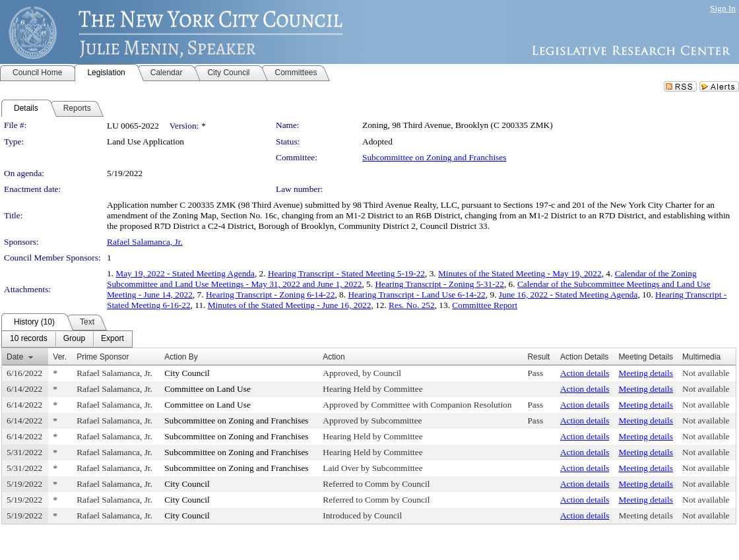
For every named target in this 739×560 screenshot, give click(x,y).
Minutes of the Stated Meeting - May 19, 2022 (520, 273)
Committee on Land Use (208, 389)
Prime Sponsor (103, 357)
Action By (181, 357)
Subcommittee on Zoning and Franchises (434, 157)
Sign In (723, 8)
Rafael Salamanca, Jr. (145, 242)
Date (15, 357)
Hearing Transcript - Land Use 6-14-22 (416, 295)
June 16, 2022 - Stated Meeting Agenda (568, 295)
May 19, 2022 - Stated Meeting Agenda (185, 273)
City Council (187, 373)
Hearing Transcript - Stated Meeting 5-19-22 (346, 273)
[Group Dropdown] (74, 339)
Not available (706, 373)
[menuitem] (29, 339)
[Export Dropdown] (112, 339)
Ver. (60, 357)
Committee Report (485, 305)
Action (334, 357)
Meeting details (646, 373)
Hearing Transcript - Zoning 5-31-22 (439, 284)
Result (538, 357)
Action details (585, 373)
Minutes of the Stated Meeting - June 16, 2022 (290, 305)
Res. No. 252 (412, 305)
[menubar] (67, 339)
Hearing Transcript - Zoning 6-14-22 (270, 295)
